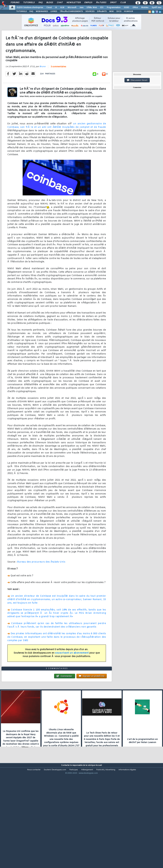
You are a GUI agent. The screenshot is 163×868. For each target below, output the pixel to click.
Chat (60, 3)
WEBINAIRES (42, 11)
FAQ (41, 3)
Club (123, 3)
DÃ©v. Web (92, 8)
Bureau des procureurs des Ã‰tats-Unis (41, 576)
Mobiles (145, 8)
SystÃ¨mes (157, 8)
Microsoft (72, 8)
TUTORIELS (21, 11)
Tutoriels (29, 3)
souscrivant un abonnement (72, 667)
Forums (15, 3)
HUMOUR (128, 11)
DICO (119, 11)
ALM (62, 8)
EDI (102, 8)
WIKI (112, 11)
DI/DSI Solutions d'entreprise (30, 8)
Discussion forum (137, 80)
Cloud (49, 8)
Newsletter (74, 3)
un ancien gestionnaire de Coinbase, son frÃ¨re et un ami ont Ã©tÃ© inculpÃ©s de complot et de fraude (57, 139)
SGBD (127, 8)
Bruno (43, 80)
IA (56, 8)
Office (135, 8)
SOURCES (90, 11)
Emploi (88, 3)
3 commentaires (58, 80)
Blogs (50, 3)
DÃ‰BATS (102, 11)
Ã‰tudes (101, 3)
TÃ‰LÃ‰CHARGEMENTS (71, 11)
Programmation (114, 8)
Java (81, 8)
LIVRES (54, 11)
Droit (113, 3)
